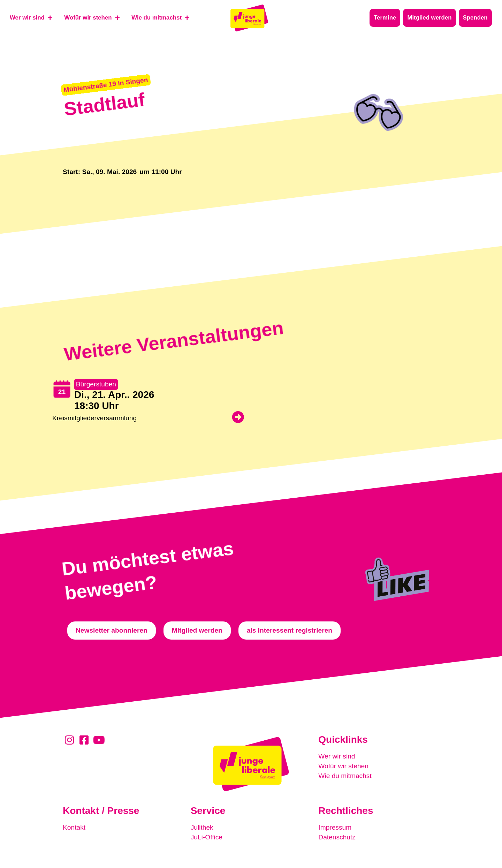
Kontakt (74, 827)
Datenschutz (337, 837)
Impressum (335, 827)
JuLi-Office (207, 837)
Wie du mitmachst (345, 776)
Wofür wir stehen (343, 766)
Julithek (202, 827)
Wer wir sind (337, 756)
